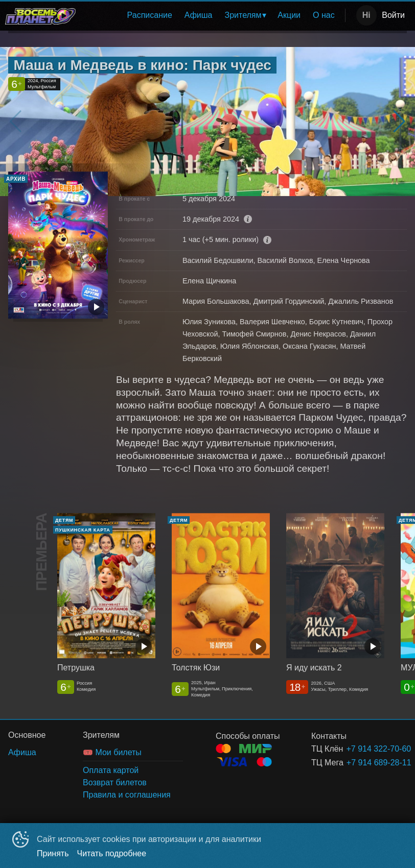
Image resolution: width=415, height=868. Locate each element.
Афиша (199, 15)
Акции (289, 15)
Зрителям (243, 15)
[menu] (212, 15)
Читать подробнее (112, 853)
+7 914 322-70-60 (364, 749)
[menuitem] (150, 15)
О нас (324, 15)
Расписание (150, 15)
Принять (53, 853)
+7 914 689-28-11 (364, 763)
